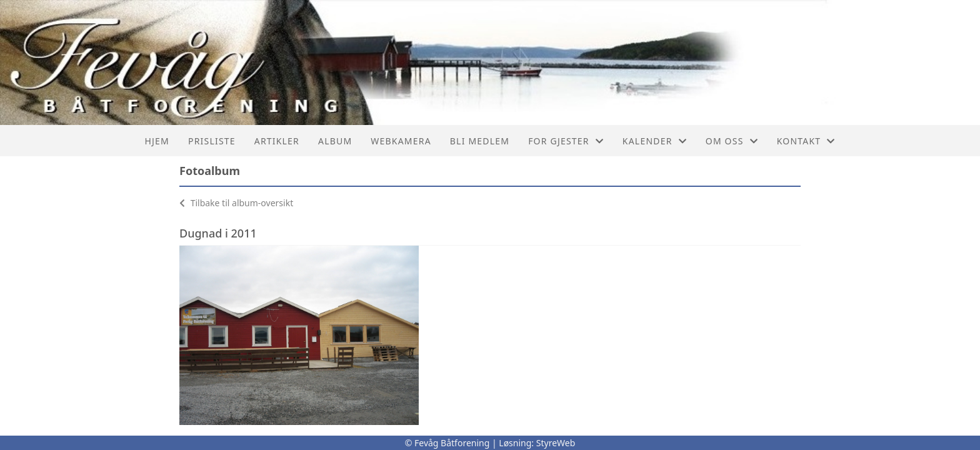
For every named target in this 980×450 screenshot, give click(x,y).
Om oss (732, 141)
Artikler (277, 141)
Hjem (157, 141)
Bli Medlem (480, 141)
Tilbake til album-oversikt (236, 203)
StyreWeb (556, 443)
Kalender (655, 141)
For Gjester (566, 141)
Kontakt (806, 141)
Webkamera (401, 141)
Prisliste (212, 141)
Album (335, 141)
